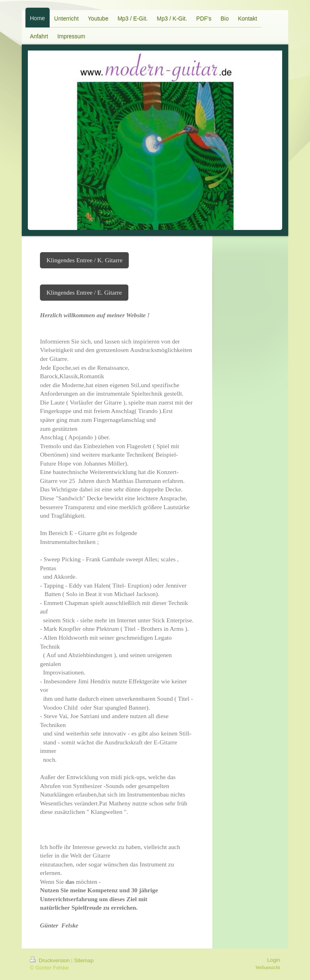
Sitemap (84, 960)
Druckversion (50, 960)
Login (274, 960)
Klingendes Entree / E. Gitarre (84, 292)
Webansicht (268, 967)
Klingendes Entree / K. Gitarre (84, 260)
